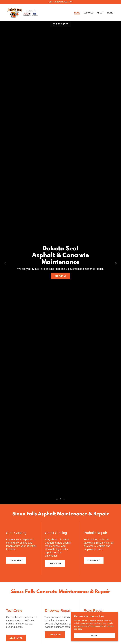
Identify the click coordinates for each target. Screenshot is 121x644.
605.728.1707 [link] (61, 24)
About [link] (100, 13)
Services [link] (88, 13)
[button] (111, 13)
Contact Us (61, 276)
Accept (94, 635)
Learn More (16, 560)
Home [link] (77, 13)
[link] (22, 12)
